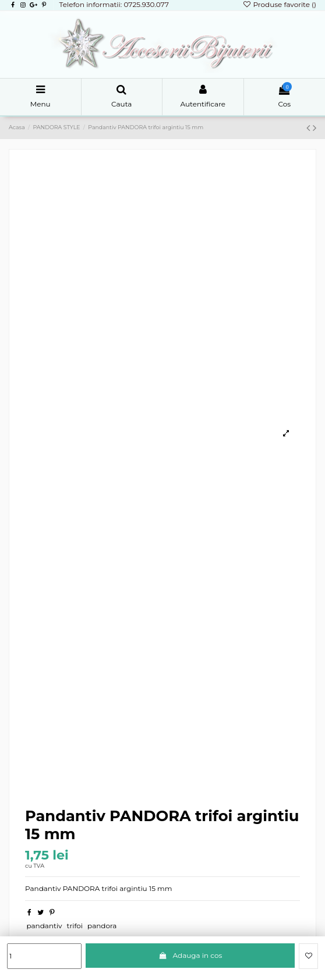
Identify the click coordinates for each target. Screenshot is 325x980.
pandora (102, 926)
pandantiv (44, 926)
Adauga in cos (190, 955)
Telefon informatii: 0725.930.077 (114, 4)
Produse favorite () (279, 4)
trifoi (75, 926)
